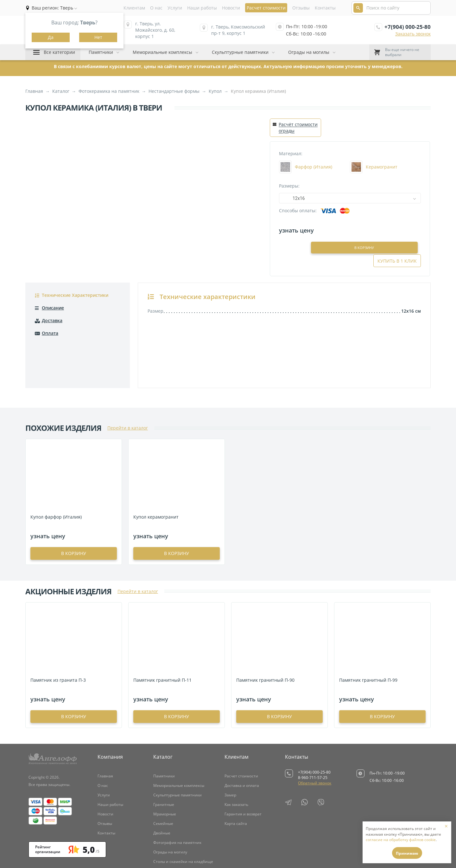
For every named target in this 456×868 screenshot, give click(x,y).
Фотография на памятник (177, 811)
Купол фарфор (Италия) (56, 486)
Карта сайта (236, 792)
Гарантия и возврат (243, 783)
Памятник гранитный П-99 (368, 649)
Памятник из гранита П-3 (58, 649)
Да (51, 37)
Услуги (175, 8)
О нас (156, 8)
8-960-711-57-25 (313, 747)
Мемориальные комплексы (162, 52)
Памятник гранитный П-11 (162, 649)
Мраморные (165, 783)
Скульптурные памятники (240, 52)
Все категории (59, 52)
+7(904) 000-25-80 (408, 27)
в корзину (74, 522)
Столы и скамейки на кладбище (183, 830)
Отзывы (301, 8)
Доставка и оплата (242, 754)
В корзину (351, 230)
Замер (230, 764)
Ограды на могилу (170, 821)
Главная (105, 745)
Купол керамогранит (156, 486)
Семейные (163, 792)
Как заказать (236, 773)
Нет (98, 37)
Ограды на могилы (309, 52)
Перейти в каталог (128, 397)
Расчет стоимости (241, 745)
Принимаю (407, 853)
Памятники (101, 52)
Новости (231, 8)
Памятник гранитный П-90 (265, 649)
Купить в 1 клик (397, 230)
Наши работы (202, 8)
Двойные (162, 802)
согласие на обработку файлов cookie (401, 840)
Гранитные (164, 773)
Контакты (325, 8)
